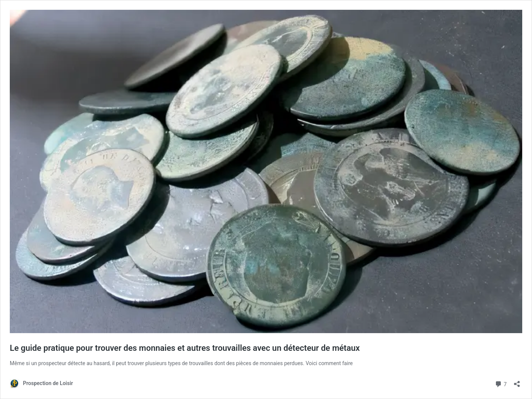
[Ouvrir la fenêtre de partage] (517, 381)
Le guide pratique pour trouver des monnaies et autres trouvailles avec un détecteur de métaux (185, 348)
